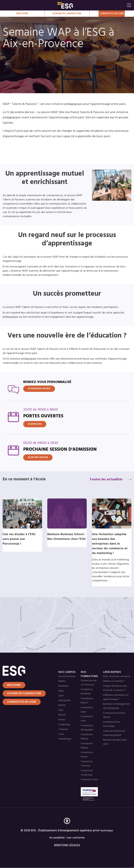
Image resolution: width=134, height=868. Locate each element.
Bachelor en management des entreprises (117, 706)
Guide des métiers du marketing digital (114, 733)
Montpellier (65, 701)
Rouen (62, 720)
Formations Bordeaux (87, 692)
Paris (61, 710)
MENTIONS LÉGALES (67, 845)
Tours (61, 734)
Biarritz (62, 681)
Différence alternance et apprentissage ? (116, 697)
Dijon (61, 691)
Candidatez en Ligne (112, 14)
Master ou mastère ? (114, 681)
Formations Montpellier (87, 728)
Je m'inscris (35, 424)
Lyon (61, 696)
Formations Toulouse (87, 764)
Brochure (22, 14)
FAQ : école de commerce (117, 676)
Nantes (62, 705)
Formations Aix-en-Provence (89, 683)
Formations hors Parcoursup (111, 724)
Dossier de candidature (67, 14)
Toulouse (63, 729)
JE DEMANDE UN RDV (39, 389)
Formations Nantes (87, 737)
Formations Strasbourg (87, 773)
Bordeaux (64, 686)
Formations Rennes (87, 746)
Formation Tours (89, 780)
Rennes (62, 715)
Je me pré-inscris (38, 457)
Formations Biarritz (87, 701)
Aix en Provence (67, 676)
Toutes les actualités (106, 479)
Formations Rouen (87, 755)
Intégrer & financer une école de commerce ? (115, 688)
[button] (67, 826)
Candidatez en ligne (22, 702)
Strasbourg (64, 725)
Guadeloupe (65, 739)
